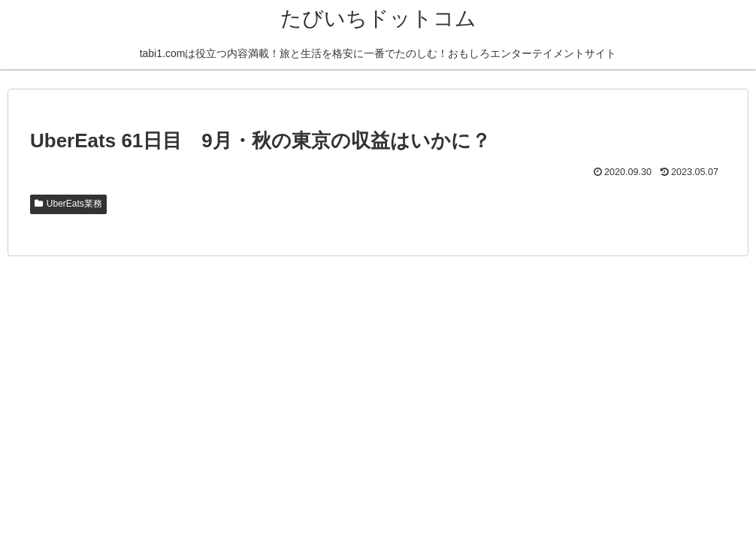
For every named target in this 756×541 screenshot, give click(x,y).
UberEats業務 (68, 204)
